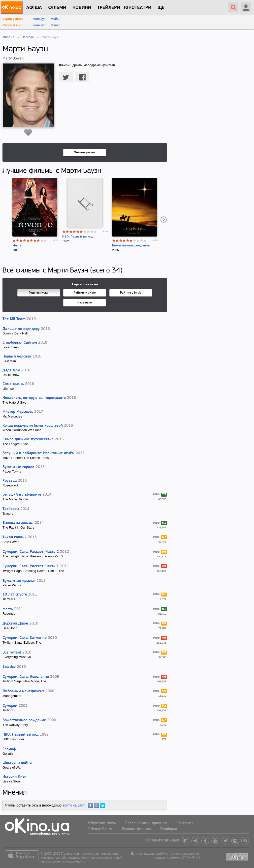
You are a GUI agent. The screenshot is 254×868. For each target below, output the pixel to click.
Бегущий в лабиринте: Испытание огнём (38, 453)
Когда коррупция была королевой (33, 426)
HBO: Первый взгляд (78, 237)
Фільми (57, 8)
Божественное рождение (131, 246)
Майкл (55, 19)
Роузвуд (10, 481)
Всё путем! (12, 653)
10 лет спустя (15, 595)
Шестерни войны (17, 763)
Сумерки (10, 706)
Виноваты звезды (18, 523)
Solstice (9, 667)
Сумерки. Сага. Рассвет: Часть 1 (31, 566)
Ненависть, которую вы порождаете (34, 398)
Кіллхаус (39, 19)
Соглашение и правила (146, 823)
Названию (85, 303)
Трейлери (109, 8)
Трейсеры (11, 509)
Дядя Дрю (11, 370)
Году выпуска (39, 293)
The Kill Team (14, 319)
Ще (161, 8)
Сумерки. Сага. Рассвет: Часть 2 (31, 552)
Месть (17, 246)
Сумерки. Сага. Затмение (25, 638)
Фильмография (85, 152)
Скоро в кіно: (13, 25)
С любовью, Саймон (20, 343)
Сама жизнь (13, 384)
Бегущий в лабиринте (22, 495)
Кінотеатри (138, 8)
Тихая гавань (15, 537)
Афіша (34, 8)
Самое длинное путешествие (28, 439)
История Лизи (15, 777)
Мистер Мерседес (18, 412)
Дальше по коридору (21, 329)
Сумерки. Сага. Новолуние (26, 677)
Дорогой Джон (15, 624)
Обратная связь (102, 823)
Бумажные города (18, 467)
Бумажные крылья (19, 581)
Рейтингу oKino (85, 293)
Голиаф (9, 749)
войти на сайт (73, 805)
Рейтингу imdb (131, 293)
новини (82, 8)
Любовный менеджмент (23, 691)
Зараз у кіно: (13, 19)
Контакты (185, 823)
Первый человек (17, 357)
